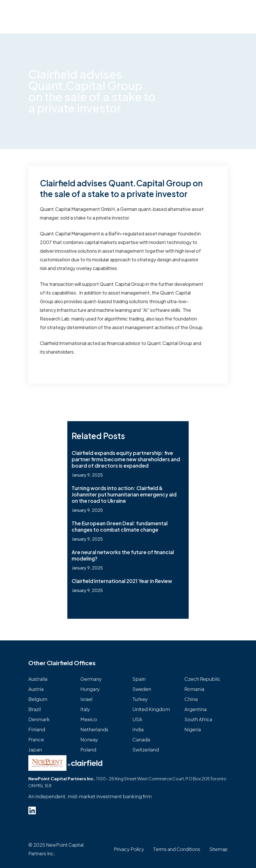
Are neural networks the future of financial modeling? (123, 555)
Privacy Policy (129, 849)
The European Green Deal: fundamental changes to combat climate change (120, 526)
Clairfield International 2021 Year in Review (122, 581)
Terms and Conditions (177, 849)
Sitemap (218, 849)
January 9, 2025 (87, 475)
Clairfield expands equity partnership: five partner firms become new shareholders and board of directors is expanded (126, 459)
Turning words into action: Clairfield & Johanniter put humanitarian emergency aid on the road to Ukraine (124, 494)
